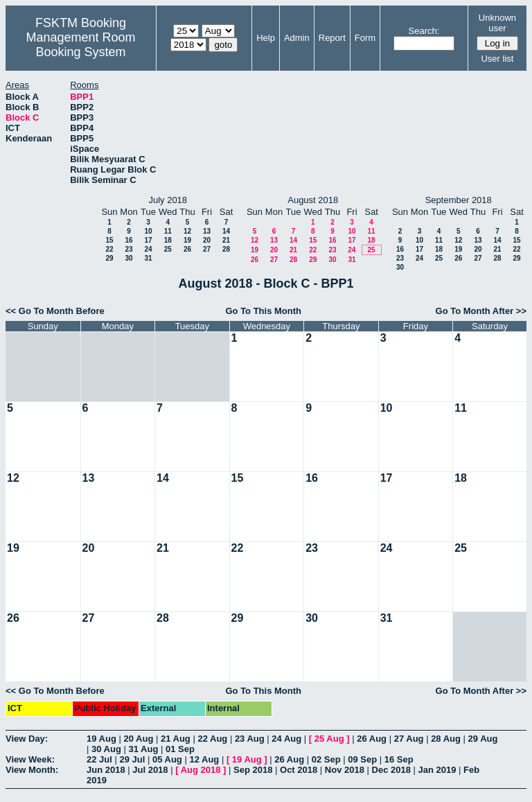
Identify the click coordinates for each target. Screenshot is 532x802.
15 (109, 240)
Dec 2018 (391, 770)
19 (187, 240)
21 (226, 240)
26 (187, 249)
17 (148, 240)
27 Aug (409, 739)
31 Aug (143, 749)
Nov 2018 (345, 770)
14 (226, 231)
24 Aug (286, 739)
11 (168, 231)
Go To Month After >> (481, 311)
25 (168, 249)
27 (207, 249)
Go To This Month (263, 311)
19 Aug (101, 739)
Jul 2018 (150, 770)
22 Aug (212, 739)
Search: (424, 31)
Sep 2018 (253, 770)
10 (148, 231)
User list (497, 59)
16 (128, 240)
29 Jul (132, 759)
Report (332, 38)
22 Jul (99, 759)
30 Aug (106, 749)
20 (207, 240)
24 (148, 249)
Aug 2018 (201, 770)
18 (168, 240)
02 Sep (326, 759)
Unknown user (497, 23)
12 (187, 231)
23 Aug (250, 739)
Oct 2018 (299, 770)
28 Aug (446, 739)
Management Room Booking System (80, 45)
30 (128, 258)
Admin (297, 38)
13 (207, 231)
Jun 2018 (106, 770)
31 (148, 258)
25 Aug (329, 739)
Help (266, 38)
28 (226, 249)
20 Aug (138, 739)
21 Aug (176, 739)
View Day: (27, 739)
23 (128, 249)
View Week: (30, 759)
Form (365, 38)
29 (109, 258)
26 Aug (372, 739)
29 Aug (483, 739)
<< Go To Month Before (55, 311)
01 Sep (180, 749)
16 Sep (399, 759)
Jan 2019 (437, 770)
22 (109, 249)
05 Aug (167, 759)
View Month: (32, 770)
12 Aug (204, 759)
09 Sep (362, 759)
